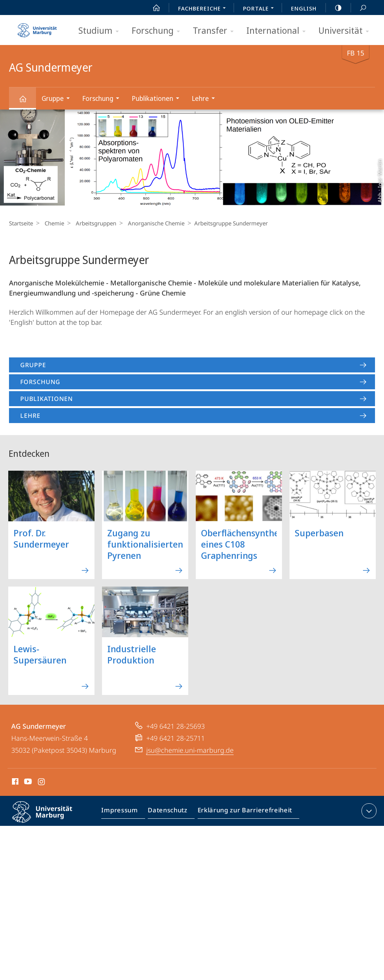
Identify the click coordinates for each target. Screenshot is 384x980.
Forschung (158, 31)
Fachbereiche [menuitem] (204, 9)
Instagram (42, 783)
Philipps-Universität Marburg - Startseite (37, 28)
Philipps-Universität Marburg (49, 818)
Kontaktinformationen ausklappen (368, 811)
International (278, 31)
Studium (101, 31)
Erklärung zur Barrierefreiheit (242, 812)
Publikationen (158, 99)
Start (152, 8)
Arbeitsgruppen (92, 223)
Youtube (27, 783)
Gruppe (58, 99)
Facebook (14, 783)
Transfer (216, 31)
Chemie (52, 223)
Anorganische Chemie (151, 223)
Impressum (123, 812)
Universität (346, 31)
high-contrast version (334, 8)
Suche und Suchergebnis (359, 8)
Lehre (206, 99)
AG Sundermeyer (27, 102)
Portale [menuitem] (260, 9)
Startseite (21, 223)
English (304, 8)
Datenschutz (169, 812)
